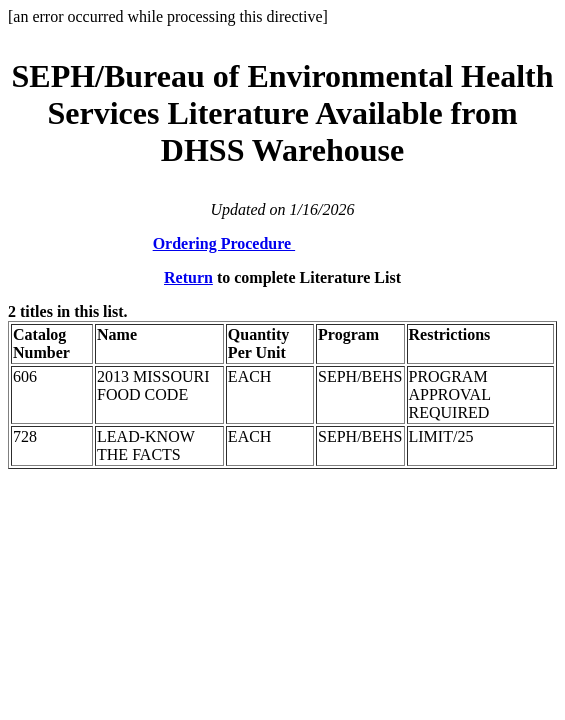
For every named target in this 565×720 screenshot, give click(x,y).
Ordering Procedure (224, 243)
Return (188, 277)
